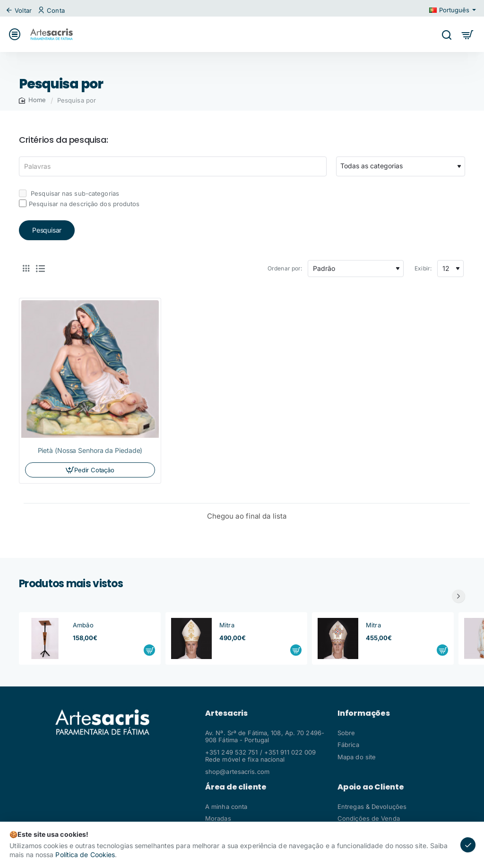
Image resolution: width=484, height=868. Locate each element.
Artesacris (226, 713)
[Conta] (52, 11)
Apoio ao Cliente (371, 787)
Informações (364, 713)
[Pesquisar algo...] (446, 34)
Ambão (83, 625)
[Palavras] (173, 166)
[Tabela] (26, 269)
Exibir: (423, 268)
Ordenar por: (285, 268)
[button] (149, 650)
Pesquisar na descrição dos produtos (79, 204)
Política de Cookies (85, 855)
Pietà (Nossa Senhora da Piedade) (90, 450)
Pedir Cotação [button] (94, 470)
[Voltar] (20, 11)
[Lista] (40, 269)
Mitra (227, 625)
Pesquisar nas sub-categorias (69, 193)
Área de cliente (236, 787)
